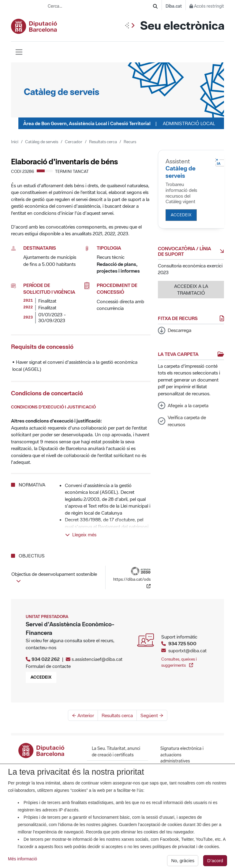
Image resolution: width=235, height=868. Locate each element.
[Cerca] (155, 6)
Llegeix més (81, 535)
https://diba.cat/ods (132, 578)
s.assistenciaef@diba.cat (97, 659)
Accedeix (181, 215)
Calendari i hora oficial (113, 766)
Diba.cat (174, 6)
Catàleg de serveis (42, 142)
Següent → (152, 715)
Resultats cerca (103, 142)
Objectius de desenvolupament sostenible (54, 577)
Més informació (22, 863)
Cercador (74, 142)
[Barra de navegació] (19, 52)
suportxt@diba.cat (187, 650)
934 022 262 (46, 659)
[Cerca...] (100, 6)
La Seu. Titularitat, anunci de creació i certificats (116, 751)
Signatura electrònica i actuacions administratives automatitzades (182, 758)
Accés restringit (207, 6)
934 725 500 (182, 643)
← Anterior (83, 715)
